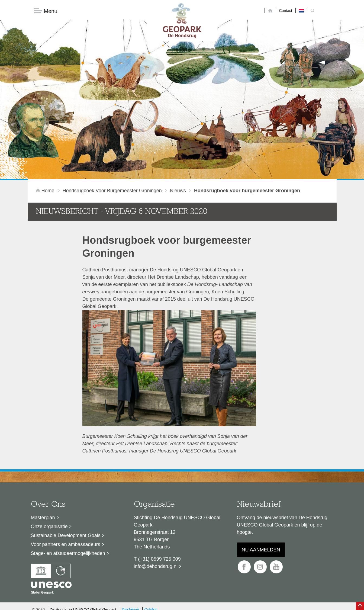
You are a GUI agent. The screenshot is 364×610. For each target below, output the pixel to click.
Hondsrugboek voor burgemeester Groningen (112, 127)
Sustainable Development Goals (66, 471)
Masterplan (43, 453)
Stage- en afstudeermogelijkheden (68, 489)
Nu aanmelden (261, 486)
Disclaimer (131, 545)
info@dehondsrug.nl (156, 502)
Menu (46, 11)
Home (46, 127)
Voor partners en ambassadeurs (66, 480)
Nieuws (178, 127)
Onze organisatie (49, 462)
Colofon (151, 545)
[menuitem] (301, 11)
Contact (286, 11)
